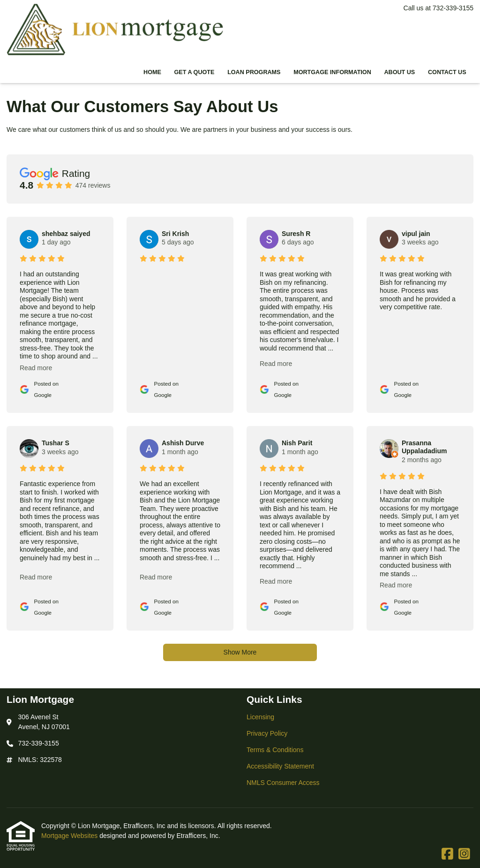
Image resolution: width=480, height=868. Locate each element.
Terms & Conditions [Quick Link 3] (275, 750)
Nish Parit (297, 443)
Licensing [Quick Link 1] (260, 717)
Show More (240, 652)
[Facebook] (447, 854)
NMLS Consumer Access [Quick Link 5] (283, 783)
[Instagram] (464, 854)
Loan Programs (254, 72)
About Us (399, 72)
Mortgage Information (332, 72)
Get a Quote (195, 72)
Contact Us (447, 72)
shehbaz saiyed (66, 234)
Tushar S (56, 443)
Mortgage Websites (70, 836)
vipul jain (416, 234)
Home (152, 72)
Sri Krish (175, 234)
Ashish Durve (183, 443)
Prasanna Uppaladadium (424, 447)
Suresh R (296, 234)
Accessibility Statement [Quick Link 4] (280, 766)
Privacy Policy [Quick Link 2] (267, 733)
